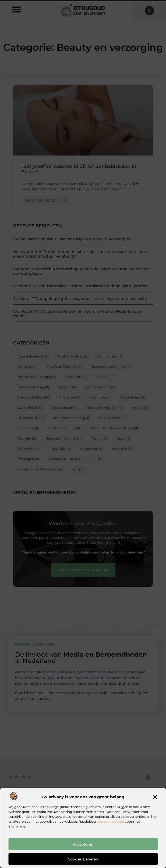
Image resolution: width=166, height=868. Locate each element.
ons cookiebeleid (110, 821)
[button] (155, 797)
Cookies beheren (83, 859)
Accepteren (83, 844)
